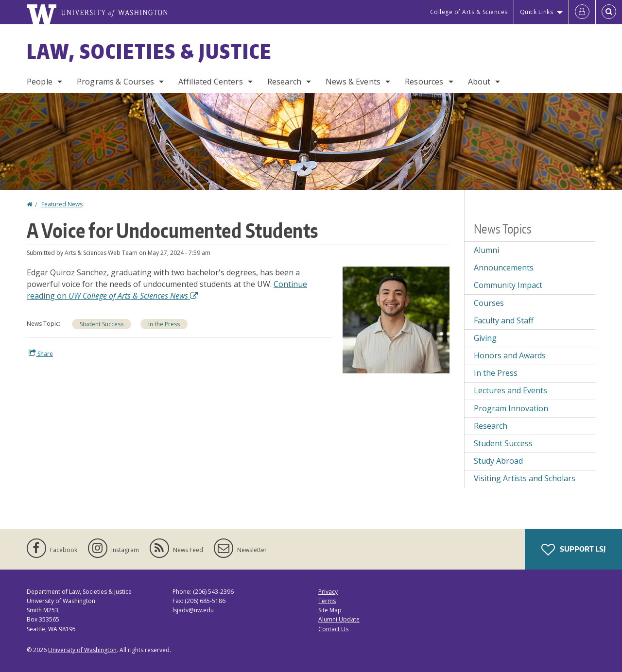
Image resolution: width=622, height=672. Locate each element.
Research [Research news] (491, 426)
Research (284, 82)
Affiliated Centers (211, 82)
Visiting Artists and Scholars (525, 478)
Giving (485, 338)
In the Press (164, 324)
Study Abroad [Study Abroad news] (498, 461)
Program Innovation (511, 408)
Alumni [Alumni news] (486, 250)
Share (41, 353)
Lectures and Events (510, 390)
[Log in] (582, 12)
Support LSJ (573, 550)
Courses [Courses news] (489, 303)
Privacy (328, 592)
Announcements (504, 268)
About (479, 82)
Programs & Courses (115, 82)
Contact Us (333, 629)
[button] (396, 319)
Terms (327, 601)
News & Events (353, 82)
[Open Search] (609, 12)
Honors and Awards (510, 355)
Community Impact (508, 285)
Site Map (330, 610)
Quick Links (537, 12)
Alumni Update (339, 619)
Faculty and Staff (504, 320)
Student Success (102, 324)
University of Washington (82, 650)
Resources (424, 82)
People (40, 82)
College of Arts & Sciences (469, 12)
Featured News (62, 204)
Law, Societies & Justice (149, 51)
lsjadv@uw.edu (193, 610)
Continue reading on (167, 290)
